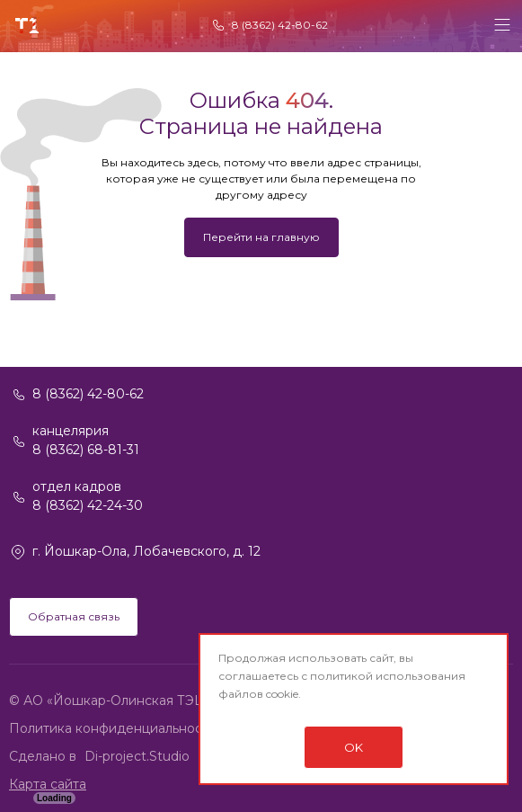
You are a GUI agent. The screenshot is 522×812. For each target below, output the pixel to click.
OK (354, 747)
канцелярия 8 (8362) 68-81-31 (86, 440)
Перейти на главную (261, 237)
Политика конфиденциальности (113, 728)
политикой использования (388, 676)
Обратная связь (74, 616)
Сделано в (44, 756)
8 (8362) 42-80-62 (280, 25)
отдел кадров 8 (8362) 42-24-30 (88, 496)
